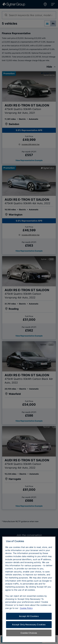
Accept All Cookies (29, 635)
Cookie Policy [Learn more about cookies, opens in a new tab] (26, 627)
